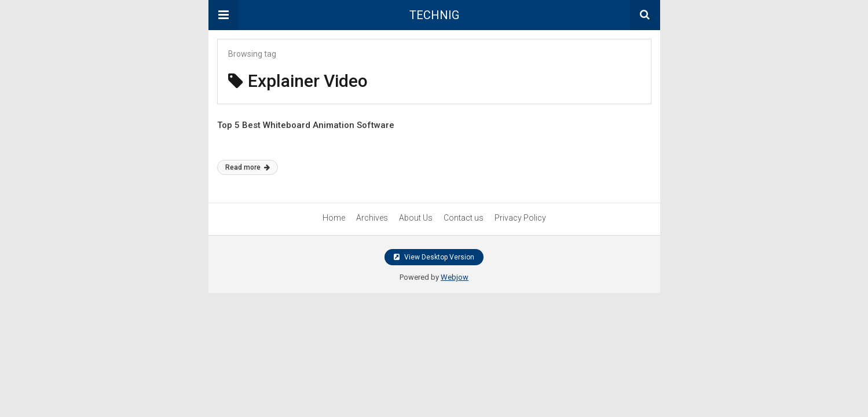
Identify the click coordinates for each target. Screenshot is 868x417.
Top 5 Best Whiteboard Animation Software (306, 125)
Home (334, 218)
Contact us (464, 218)
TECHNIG (434, 15)
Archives (372, 218)
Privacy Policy (520, 218)
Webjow (455, 277)
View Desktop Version (434, 257)
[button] (224, 15)
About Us (416, 218)
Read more (248, 167)
